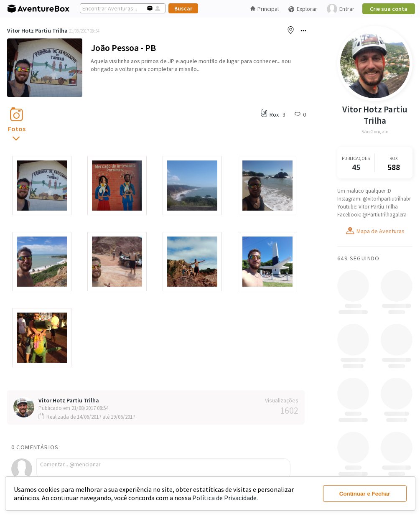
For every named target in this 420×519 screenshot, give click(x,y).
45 (356, 167)
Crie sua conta (389, 9)
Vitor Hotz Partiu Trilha (37, 31)
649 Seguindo (359, 258)
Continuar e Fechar (365, 494)
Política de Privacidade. (225, 498)
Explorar (303, 9)
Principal (265, 9)
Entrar (341, 9)
